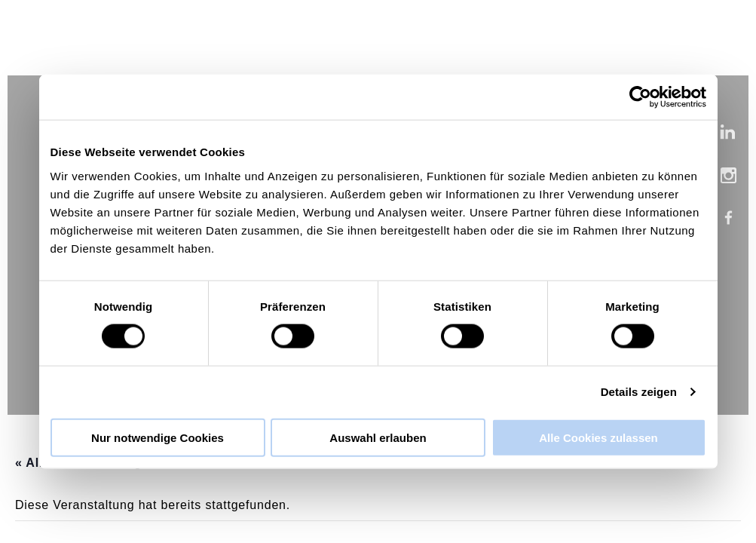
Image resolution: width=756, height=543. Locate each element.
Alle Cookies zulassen (598, 437)
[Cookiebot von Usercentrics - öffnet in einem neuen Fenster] (640, 97)
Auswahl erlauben (378, 437)
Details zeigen (639, 392)
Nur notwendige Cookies (158, 437)
